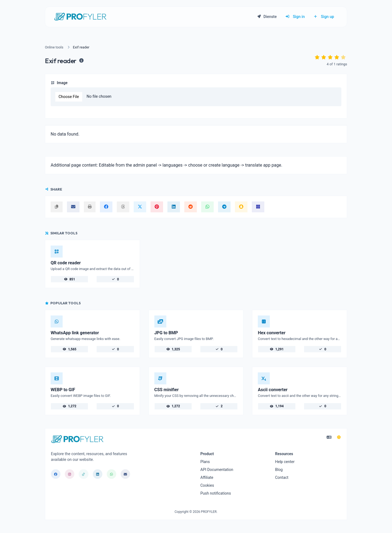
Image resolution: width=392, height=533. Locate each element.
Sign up (324, 17)
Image (59, 83)
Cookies (207, 485)
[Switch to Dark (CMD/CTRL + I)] (339, 437)
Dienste (267, 17)
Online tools (54, 47)
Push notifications (216, 493)
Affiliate (207, 477)
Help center (285, 462)
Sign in (295, 17)
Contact (282, 477)
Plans (205, 462)
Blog (279, 470)
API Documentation (217, 470)
